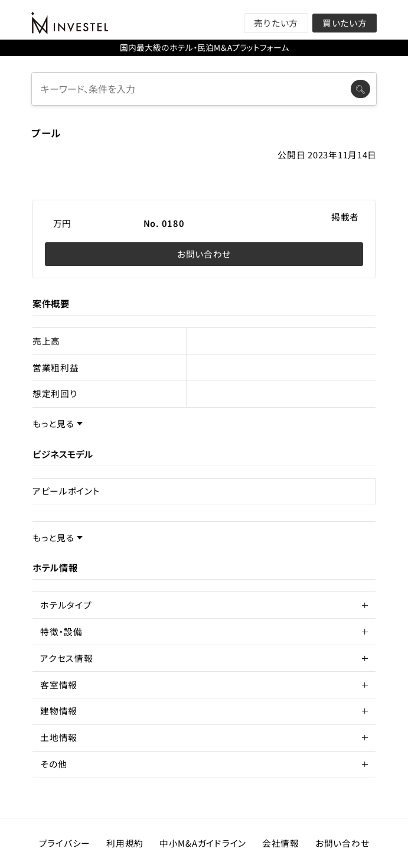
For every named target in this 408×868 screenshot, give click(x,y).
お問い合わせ (204, 254)
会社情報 (281, 843)
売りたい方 (276, 23)
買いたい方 (345, 23)
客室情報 (59, 685)
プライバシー (65, 843)
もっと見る (53, 424)
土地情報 (59, 737)
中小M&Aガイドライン (203, 843)
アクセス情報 (66, 658)
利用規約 (125, 843)
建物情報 (59, 711)
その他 (53, 764)
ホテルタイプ (66, 605)
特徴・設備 (61, 631)
